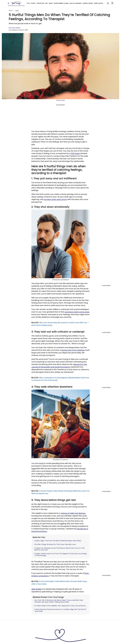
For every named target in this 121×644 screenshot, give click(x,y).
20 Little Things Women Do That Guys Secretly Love (55, 544)
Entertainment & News (61, 3)
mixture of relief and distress (73, 513)
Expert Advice (99, 3)
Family (51, 3)
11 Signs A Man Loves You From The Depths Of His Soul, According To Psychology (61, 555)
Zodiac (33, 3)
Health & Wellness (76, 3)
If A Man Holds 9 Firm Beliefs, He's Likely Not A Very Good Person (60, 606)
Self (47, 3)
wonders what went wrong (55, 199)
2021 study (76, 153)
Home (11, 11)
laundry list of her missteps (73, 350)
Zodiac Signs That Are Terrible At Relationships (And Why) (58, 541)
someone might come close (77, 312)
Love (28, 3)
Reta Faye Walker (15, 28)
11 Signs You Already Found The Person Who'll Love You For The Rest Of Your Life (59, 549)
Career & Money (88, 3)
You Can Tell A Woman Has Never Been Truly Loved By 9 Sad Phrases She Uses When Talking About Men (59, 601)
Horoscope (40, 3)
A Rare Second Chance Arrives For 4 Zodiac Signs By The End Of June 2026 (60, 610)
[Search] (108, 3)
